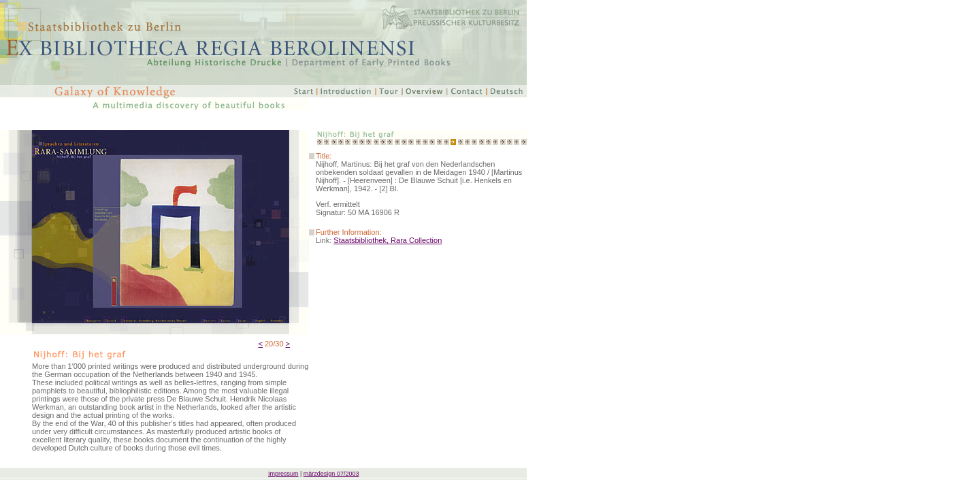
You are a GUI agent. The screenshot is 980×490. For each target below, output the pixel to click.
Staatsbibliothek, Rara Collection (388, 240)
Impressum (283, 474)
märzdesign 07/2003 (331, 474)
